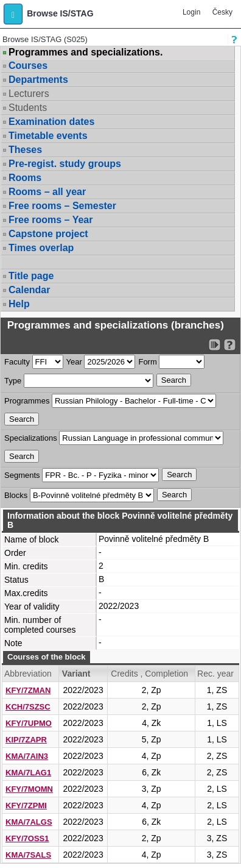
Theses (25, 150)
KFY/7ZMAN (28, 690)
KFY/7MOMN (29, 789)
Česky (222, 12)
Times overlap (41, 248)
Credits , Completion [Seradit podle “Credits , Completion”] (149, 674)
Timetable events (48, 136)
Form (147, 362)
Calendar (29, 290)
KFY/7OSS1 (27, 838)
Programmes (27, 401)
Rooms (25, 178)
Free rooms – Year (51, 220)
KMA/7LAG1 (28, 773)
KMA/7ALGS (29, 822)
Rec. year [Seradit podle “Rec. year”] (215, 674)
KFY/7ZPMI (26, 806)
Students (28, 108)
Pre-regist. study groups (65, 164)
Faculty (17, 362)
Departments (38, 80)
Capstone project (48, 234)
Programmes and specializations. (86, 52)
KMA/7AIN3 (27, 756)
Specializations (31, 438)
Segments (22, 475)
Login (191, 12)
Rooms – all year (47, 192)
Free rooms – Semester (62, 206)
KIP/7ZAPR (26, 740)
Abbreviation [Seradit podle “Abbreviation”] (28, 674)
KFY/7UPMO (29, 723)
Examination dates (51, 122)
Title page (31, 276)
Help (19, 304)
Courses (28, 66)
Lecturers (29, 94)
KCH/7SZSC (28, 707)
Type (13, 381)
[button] (13, 14)
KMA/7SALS (28, 855)
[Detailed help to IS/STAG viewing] (230, 345)
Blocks (16, 495)
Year (74, 362)
